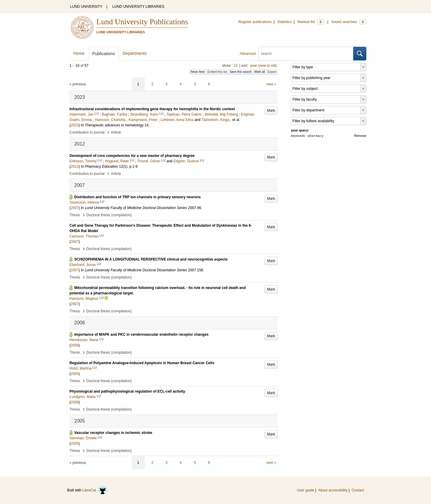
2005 (75, 444)
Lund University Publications (142, 22)
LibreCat (95, 490)
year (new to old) (264, 66)
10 (235, 66)
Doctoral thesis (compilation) (109, 215)
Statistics (285, 22)
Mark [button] (271, 111)
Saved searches (349, 22)
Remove (360, 136)
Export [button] (272, 72)
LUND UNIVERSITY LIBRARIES (138, 7)
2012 (75, 167)
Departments (135, 53)
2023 (75, 125)
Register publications (255, 22)
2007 (75, 208)
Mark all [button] (260, 72)
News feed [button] (198, 72)
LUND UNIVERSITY (86, 7)
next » (271, 84)
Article (116, 132)
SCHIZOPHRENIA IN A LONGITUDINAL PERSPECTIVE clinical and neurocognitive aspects (151, 259)
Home (79, 53)
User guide (306, 490)
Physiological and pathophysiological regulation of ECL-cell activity (127, 391)
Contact (358, 490)
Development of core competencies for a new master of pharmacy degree (132, 156)
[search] (306, 54)
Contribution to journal (87, 132)
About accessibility (333, 490)
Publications (104, 54)
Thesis (75, 215)
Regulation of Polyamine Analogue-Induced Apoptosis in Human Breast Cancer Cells (142, 363)
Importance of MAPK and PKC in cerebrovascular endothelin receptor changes (141, 335)
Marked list (311, 22)
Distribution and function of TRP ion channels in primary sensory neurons (138, 197)
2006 (75, 345)
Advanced (248, 54)
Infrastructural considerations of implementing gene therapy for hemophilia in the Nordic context (152, 109)
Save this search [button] (241, 72)
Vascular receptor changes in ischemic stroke (113, 433)
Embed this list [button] (217, 72)
